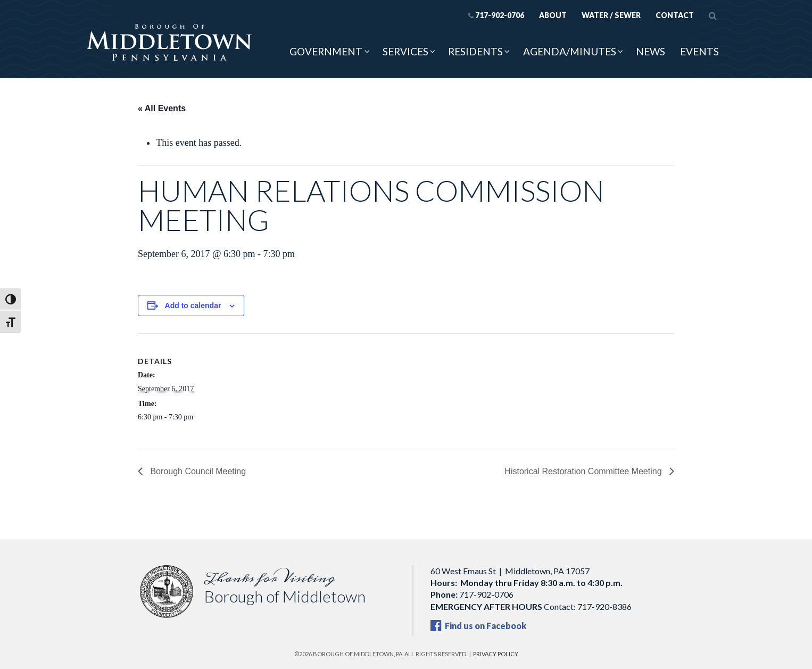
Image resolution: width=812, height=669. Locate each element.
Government (326, 51)
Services (405, 51)
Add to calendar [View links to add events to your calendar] (193, 305)
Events (699, 51)
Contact (675, 15)
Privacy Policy (496, 654)
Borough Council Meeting (197, 471)
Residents (475, 51)
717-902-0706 (496, 15)
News (651, 51)
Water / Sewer (611, 15)
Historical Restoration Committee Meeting (584, 471)
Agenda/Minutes (570, 51)
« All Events (162, 108)
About (553, 15)
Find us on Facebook (478, 626)
